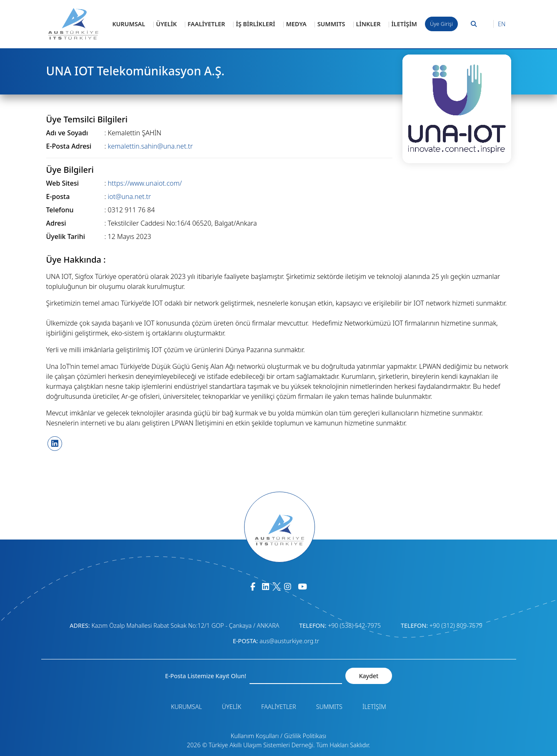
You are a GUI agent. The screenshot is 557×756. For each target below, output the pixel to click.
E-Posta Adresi (69, 146)
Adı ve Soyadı (67, 133)
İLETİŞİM (404, 24)
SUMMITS (331, 24)
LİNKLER (368, 24)
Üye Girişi (441, 24)
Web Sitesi (63, 183)
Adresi (56, 223)
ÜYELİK (166, 24)
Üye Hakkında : (76, 260)
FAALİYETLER (206, 24)
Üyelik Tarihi (66, 236)
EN (502, 24)
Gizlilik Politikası (305, 736)
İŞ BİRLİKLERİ (255, 24)
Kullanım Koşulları (255, 736)
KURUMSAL (129, 24)
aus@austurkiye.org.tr (289, 641)
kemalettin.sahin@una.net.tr (150, 146)
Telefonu (60, 210)
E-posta (58, 196)
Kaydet (369, 676)
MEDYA (296, 24)
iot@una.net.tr (130, 196)
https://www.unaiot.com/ (145, 183)
